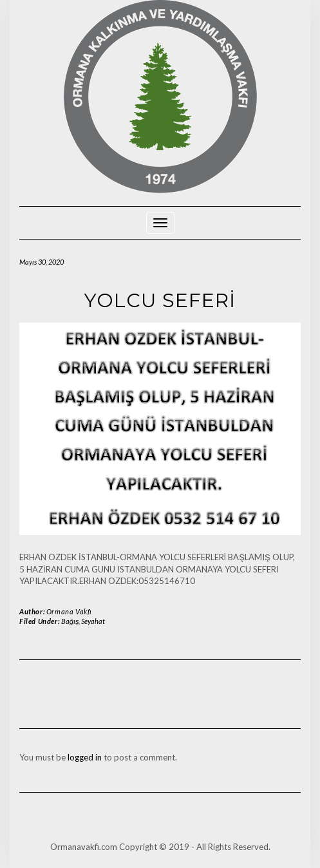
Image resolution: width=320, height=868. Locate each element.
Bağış (70, 621)
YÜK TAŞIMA (256, 692)
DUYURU (56, 692)
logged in (85, 757)
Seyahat (93, 621)
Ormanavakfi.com (84, 847)
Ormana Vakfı (69, 611)
